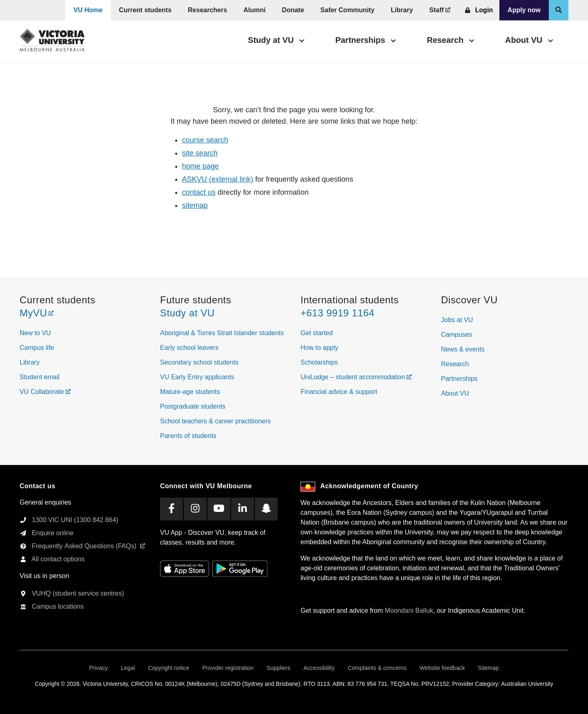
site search (200, 153)
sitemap (195, 205)
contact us (199, 192)
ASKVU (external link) (218, 179)
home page (200, 166)
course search (205, 140)
